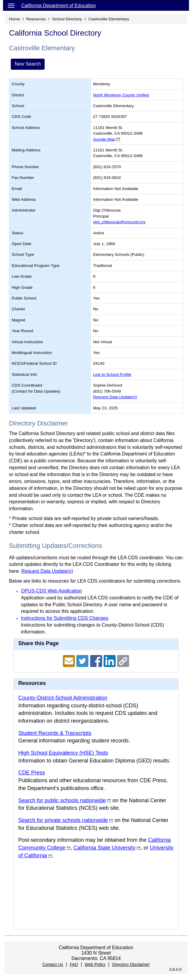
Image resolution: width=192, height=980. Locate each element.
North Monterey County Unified (121, 95)
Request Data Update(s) (115, 397)
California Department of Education (59, 6)
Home (14, 19)
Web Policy (95, 964)
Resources (36, 19)
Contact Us (53, 964)
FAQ (74, 964)
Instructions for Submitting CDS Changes (65, 618)
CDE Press (32, 773)
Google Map (104, 139)
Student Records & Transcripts (55, 733)
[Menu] (11, 5)
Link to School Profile (112, 374)
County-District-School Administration (63, 698)
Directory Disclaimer (131, 964)
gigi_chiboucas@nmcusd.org (119, 222)
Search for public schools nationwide (62, 800)
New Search (28, 64)
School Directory (67, 19)
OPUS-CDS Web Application (51, 591)
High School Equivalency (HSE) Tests (63, 753)
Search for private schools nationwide (63, 820)
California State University (104, 848)
